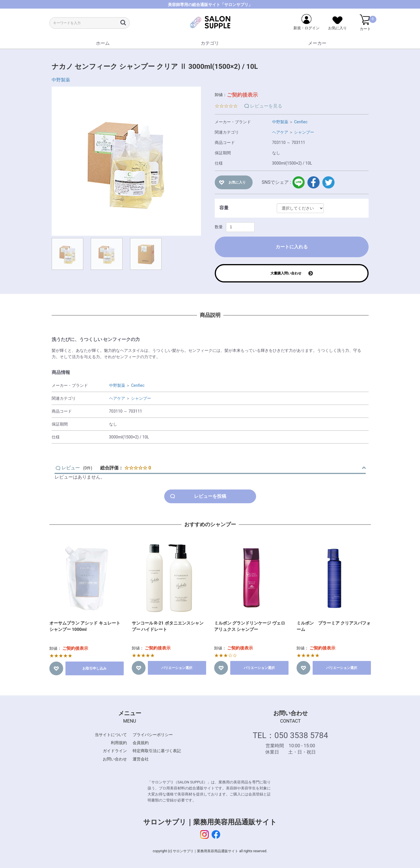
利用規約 (119, 743)
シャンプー (304, 132)
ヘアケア (280, 132)
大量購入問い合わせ (286, 273)
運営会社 (141, 759)
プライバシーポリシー (153, 735)
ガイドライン (115, 751)
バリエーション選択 (177, 668)
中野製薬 (61, 80)
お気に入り (237, 182)
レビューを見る (266, 106)
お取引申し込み (94, 668)
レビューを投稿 (210, 496)
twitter (328, 182)
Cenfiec (301, 122)
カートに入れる (292, 247)
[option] (126, 161)
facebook (313, 182)
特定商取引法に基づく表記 (157, 751)
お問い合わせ (115, 759)
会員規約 (141, 743)
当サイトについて (111, 735)
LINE (299, 182)
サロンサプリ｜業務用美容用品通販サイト (210, 822)
